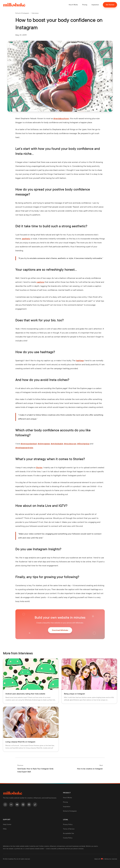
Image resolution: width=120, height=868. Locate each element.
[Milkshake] (11, 805)
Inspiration (95, 5)
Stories (39, 468)
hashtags (80, 361)
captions (40, 282)
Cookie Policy (68, 838)
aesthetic (26, 239)
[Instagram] (5, 805)
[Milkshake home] (14, 5)
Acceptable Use (69, 833)
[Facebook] (29, 805)
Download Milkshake (60, 630)
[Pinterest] (23, 805)
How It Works (73, 5)
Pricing (85, 5)
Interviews (35, 13)
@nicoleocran (70, 444)
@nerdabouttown (61, 119)
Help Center (7, 824)
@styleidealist (57, 444)
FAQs (5, 829)
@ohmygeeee (44, 444)
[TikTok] (35, 805)
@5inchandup (83, 444)
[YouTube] (17, 805)
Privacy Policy (68, 824)
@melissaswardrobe (24, 448)
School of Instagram (22, 13)
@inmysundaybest (29, 444)
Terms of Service (69, 829)
